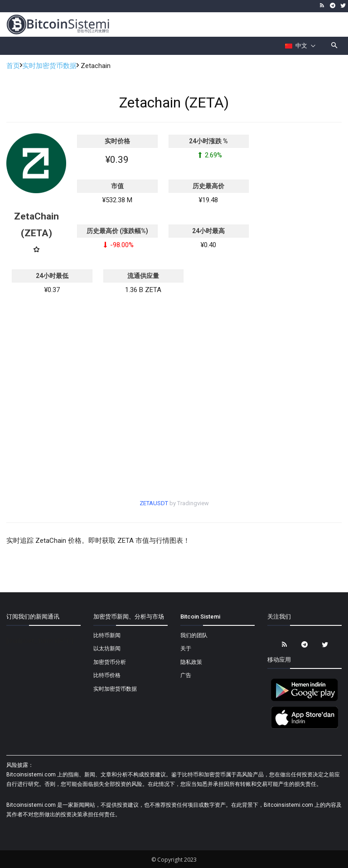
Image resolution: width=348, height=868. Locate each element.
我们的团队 (194, 635)
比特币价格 (107, 675)
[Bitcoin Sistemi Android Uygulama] (304, 700)
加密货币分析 (110, 662)
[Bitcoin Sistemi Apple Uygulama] (304, 727)
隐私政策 (191, 662)
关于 (186, 649)
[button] (335, 46)
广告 (186, 675)
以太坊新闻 (107, 649)
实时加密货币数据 (49, 66)
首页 (13, 66)
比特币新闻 (107, 635)
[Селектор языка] (300, 46)
